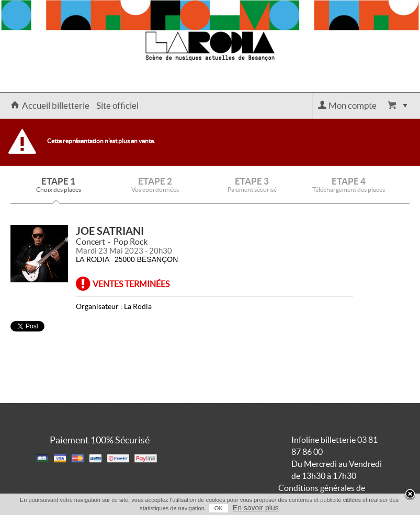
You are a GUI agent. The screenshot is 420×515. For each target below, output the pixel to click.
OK (219, 508)
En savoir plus (256, 508)
